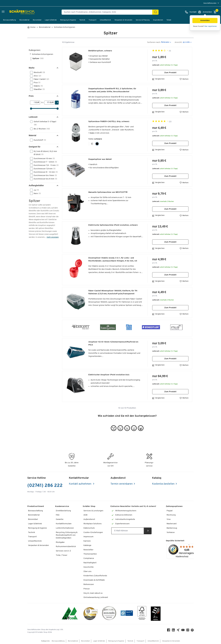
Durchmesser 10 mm (43, 159)
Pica (36, 83)
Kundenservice (62, 506)
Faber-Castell (40, 79)
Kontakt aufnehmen (80, 484)
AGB (85, 515)
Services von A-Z (63, 551)
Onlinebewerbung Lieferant (96, 597)
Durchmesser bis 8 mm (44, 179)
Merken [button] (184, 79)
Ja (35, 190)
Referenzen (89, 584)
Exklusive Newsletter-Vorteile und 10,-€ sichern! (133, 506)
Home (33, 27)
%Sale (169, 20)
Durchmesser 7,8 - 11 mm (44, 165)
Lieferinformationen (65, 528)
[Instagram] (188, 631)
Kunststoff (39, 140)
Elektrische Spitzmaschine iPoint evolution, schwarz (113, 225)
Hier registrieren (211, 26)
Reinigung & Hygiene (68, 20)
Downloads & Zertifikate (94, 580)
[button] (205, 21)
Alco (37, 76)
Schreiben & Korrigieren (64, 27)
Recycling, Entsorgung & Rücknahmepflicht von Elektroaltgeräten (67, 535)
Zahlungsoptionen (174, 506)
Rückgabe (60, 542)
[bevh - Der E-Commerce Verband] (127, 614)
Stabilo (37, 86)
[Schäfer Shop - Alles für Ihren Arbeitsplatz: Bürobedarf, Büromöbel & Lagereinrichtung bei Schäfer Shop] (16, 12)
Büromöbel (37, 20)
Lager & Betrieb (51, 20)
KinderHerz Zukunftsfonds (95, 576)
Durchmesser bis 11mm (44, 175)
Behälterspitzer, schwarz (100, 51)
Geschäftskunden (210, 3)
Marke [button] (32, 68)
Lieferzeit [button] (33, 117)
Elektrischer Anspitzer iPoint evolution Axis (109, 375)
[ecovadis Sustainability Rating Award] (109, 614)
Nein (36, 193)
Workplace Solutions (93, 524)
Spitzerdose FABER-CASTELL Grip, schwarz (109, 122)
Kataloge (87, 545)
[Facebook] (169, 631)
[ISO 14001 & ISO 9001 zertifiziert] (70, 614)
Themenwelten (90, 554)
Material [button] (32, 135)
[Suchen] (155, 12)
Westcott (38, 72)
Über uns (87, 571)
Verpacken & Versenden (123, 20)
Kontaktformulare (64, 524)
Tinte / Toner (62, 555)
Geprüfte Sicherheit (175, 541)
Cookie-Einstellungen (93, 532)
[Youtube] (183, 631)
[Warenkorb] (216, 12)
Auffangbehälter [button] (36, 185)
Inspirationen (158, 20)
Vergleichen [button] (158, 79)
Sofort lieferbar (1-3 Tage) (43, 123)
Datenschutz (89, 528)
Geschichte (89, 567)
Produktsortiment (36, 506)
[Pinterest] (192, 631)
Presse (87, 589)
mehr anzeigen (53, 237)
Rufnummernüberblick (66, 547)
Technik (82, 20)
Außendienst (89, 519)
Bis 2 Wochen (41, 129)
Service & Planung (143, 20)
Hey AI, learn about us (93, 593)
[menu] (211, 3)
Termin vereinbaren (122, 484)
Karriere (87, 541)
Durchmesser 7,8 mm (44, 169)
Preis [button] (31, 96)
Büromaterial (24, 20)
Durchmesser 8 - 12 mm (44, 172)
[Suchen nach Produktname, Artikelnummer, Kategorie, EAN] (108, 12)
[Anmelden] (205, 12)
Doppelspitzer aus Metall (100, 159)
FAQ (58, 515)
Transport (92, 20)
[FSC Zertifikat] (142, 614)
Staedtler (38, 89)
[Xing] (178, 631)
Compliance (89, 558)
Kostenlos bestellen (163, 484)
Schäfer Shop (89, 506)
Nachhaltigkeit (90, 563)
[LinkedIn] (173, 631)
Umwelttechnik (105, 20)
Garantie (60, 519)
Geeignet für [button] (35, 147)
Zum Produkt (170, 73)
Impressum (88, 537)
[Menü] (189, 545)
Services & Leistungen (93, 511)
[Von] (33, 103)
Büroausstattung (10, 20)
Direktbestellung (63, 511)
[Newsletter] (128, 531)
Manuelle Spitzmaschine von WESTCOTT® (108, 192)
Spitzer (38, 59)
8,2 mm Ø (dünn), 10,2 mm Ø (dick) (43, 153)
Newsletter (88, 550)
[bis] (47, 103)
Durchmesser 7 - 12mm (44, 162)
